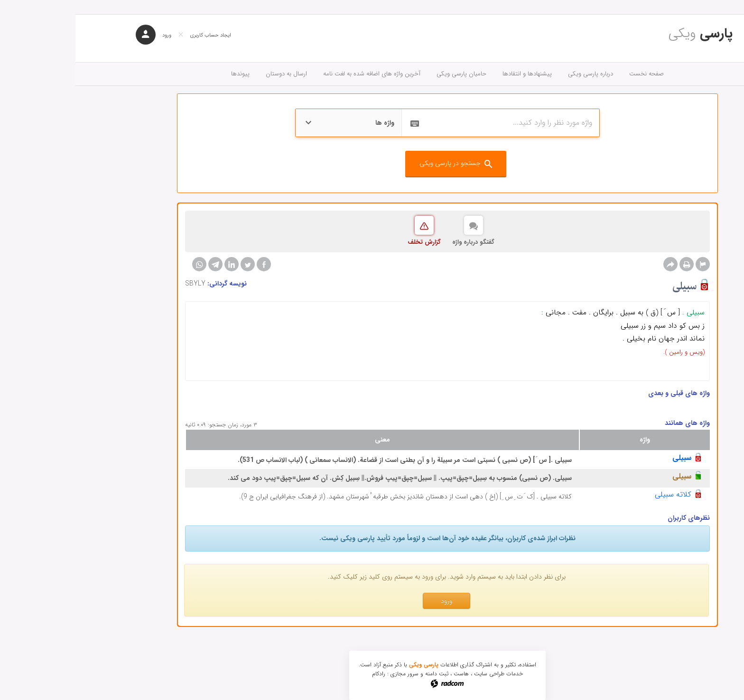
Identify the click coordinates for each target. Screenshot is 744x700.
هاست (386, 674)
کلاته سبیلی (598, 494)
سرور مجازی (329, 674)
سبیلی (606, 458)
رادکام (303, 674)
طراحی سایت (414, 674)
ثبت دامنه (361, 674)
